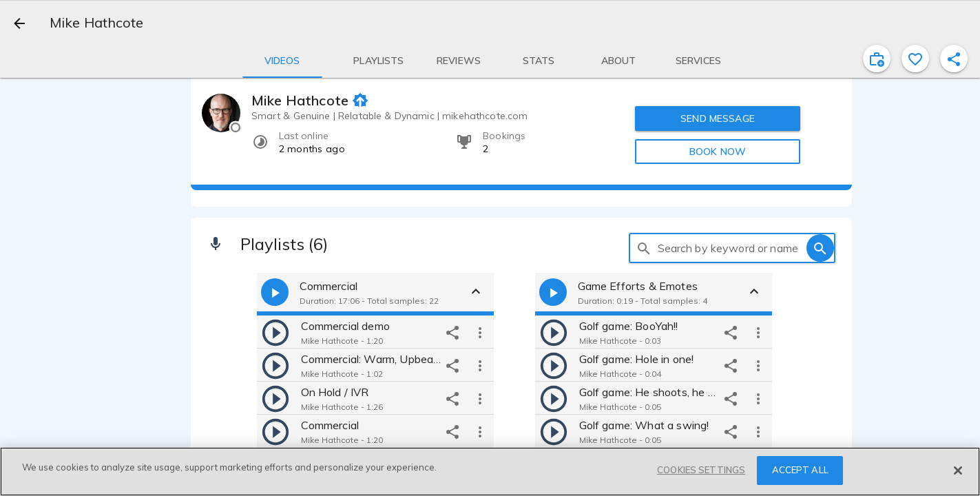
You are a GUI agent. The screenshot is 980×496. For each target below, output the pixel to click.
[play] (275, 332)
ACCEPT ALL (800, 470)
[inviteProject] (877, 59)
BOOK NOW (718, 152)
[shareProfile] (954, 59)
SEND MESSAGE (718, 118)
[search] (644, 248)
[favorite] (915, 59)
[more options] (480, 332)
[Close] (958, 471)
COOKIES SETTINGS (701, 470)
